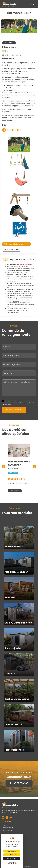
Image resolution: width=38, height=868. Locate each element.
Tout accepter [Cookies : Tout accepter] (12, 851)
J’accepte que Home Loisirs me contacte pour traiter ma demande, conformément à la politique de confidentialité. (18, 402)
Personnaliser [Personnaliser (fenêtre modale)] (12, 858)
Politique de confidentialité (24, 867)
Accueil (6, 825)
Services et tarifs (8, 828)
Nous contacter (8, 830)
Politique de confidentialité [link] (12, 863)
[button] (30, 4)
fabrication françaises (24, 264)
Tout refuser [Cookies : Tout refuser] (12, 855)
